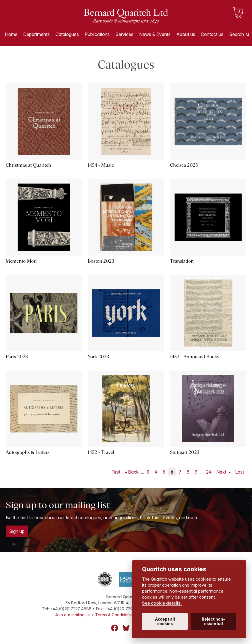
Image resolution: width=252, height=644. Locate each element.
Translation (182, 261)
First (116, 472)
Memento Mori (21, 261)
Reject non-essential (213, 621)
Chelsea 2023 (184, 165)
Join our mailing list (73, 615)
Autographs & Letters (28, 452)
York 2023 (98, 357)
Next (222, 472)
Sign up (17, 531)
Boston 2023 (101, 261)
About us (186, 34)
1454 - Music (101, 165)
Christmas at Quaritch (28, 165)
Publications (97, 34)
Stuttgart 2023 (185, 452)
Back (133, 472)
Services (124, 34)
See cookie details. (162, 603)
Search (237, 34)
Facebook (115, 628)
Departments (36, 34)
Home (11, 34)
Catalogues (67, 34)
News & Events (155, 34)
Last (240, 472)
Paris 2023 (17, 357)
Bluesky (126, 628)
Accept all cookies (165, 621)
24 (209, 472)
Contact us (212, 34)
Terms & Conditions (113, 615)
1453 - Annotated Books (195, 357)
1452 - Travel (101, 452)
